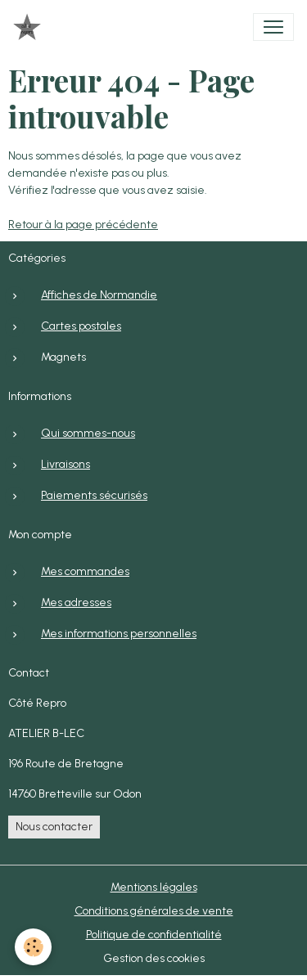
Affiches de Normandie (99, 295)
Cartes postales (81, 326)
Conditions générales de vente (154, 911)
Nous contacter (54, 827)
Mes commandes (85, 571)
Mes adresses (76, 602)
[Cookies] (33, 947)
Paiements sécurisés (94, 495)
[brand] (30, 27)
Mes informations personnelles (119, 634)
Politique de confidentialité (154, 935)
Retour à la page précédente (83, 225)
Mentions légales (154, 887)
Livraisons (65, 464)
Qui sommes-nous (88, 433)
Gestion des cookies (154, 958)
